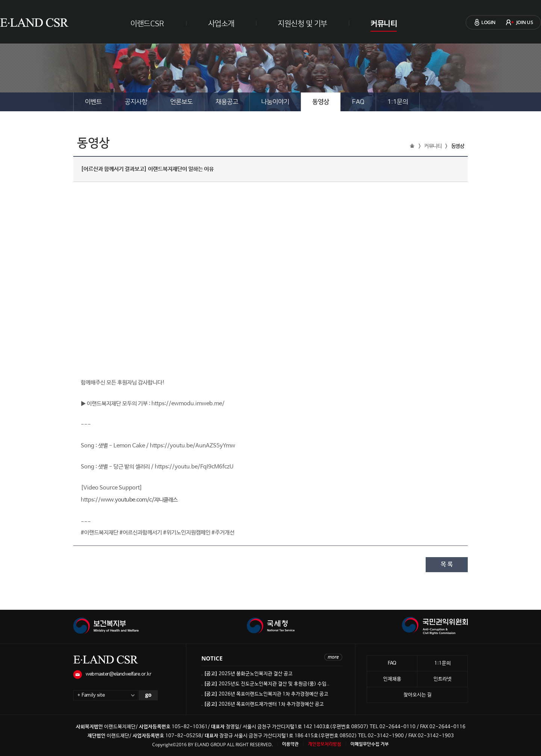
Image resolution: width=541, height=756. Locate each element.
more (333, 657)
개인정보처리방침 (325, 744)
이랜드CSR (147, 24)
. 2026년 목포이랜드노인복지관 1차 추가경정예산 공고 (265, 694)
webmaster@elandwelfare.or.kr (118, 674)
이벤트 (93, 102)
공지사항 (136, 102)
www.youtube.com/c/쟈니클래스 (139, 500)
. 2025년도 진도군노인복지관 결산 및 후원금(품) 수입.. (265, 684)
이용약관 (290, 744)
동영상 (321, 102)
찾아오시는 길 (418, 695)
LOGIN (488, 22)
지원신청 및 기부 (302, 24)
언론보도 (181, 102)
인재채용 (392, 679)
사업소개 (221, 24)
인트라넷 (443, 679)
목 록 (447, 564)
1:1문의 (398, 102)
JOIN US (525, 22)
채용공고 (227, 102)
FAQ (358, 102)
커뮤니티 (384, 24)
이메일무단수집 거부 (370, 744)
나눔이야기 (275, 102)
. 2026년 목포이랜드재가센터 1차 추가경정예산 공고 (263, 704)
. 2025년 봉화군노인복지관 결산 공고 (247, 674)
